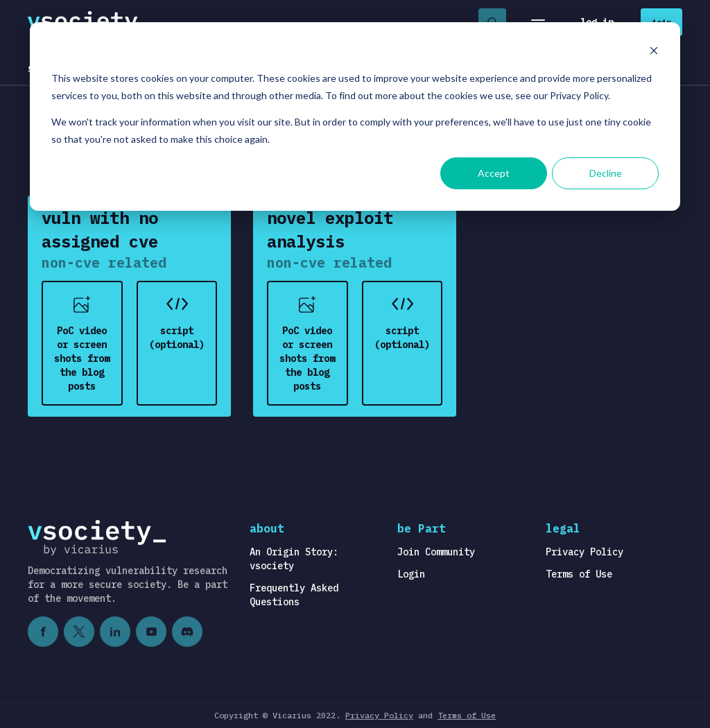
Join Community (436, 552)
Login (411, 574)
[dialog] (355, 116)
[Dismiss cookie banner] (654, 52)
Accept (494, 173)
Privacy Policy (585, 552)
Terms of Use (579, 574)
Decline (606, 173)
